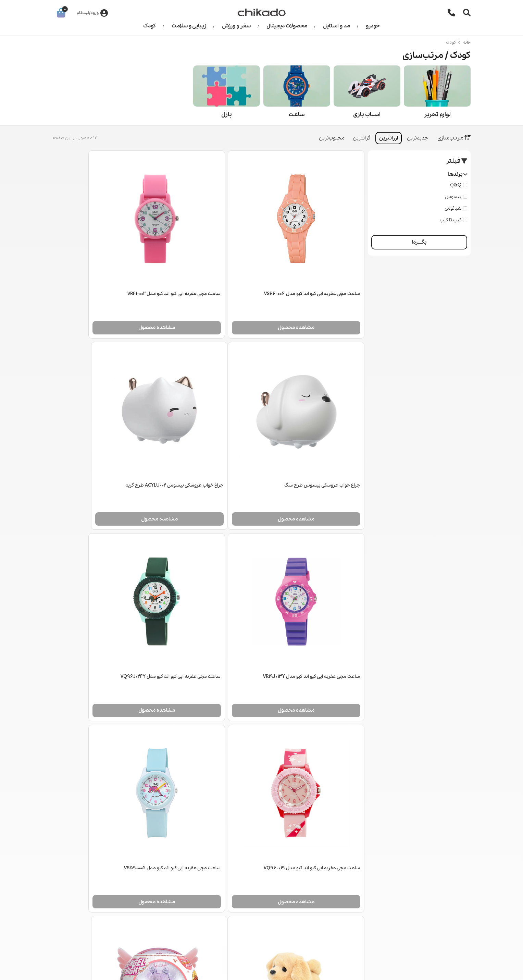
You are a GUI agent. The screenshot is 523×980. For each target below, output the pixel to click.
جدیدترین (418, 138)
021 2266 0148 (439, 891)
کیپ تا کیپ (453, 220)
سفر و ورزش (236, 26)
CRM (71, 970)
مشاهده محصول (314, 301)
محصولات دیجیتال (287, 26)
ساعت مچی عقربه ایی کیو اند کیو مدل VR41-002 (209, 268)
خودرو (373, 26)
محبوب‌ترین (332, 138)
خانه (467, 42)
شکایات (213, 917)
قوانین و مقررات (203, 907)
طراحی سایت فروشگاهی (103, 970)
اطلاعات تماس (206, 885)
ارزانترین (389, 138)
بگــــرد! (419, 242)
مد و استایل (337, 26)
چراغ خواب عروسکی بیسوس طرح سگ (113, 268)
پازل (227, 115)
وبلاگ (98, 885)
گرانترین (362, 138)
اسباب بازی (367, 115)
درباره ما (212, 875)
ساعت (297, 115)
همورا (58, 970)
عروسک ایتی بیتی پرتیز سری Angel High (321, 763)
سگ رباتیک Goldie (132, 598)
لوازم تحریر (437, 115)
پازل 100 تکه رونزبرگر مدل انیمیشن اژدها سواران (104, 763)
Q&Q (459, 185)
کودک (150, 26)
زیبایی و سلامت (189, 26)
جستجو (96, 875)
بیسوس (456, 197)
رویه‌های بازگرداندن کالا (197, 896)
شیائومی (456, 209)
